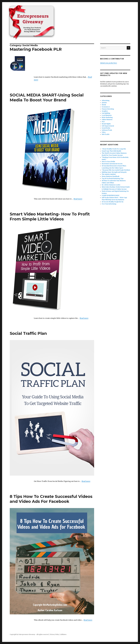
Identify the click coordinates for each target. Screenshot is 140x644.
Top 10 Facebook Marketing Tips (113, 179)
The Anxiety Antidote (109, 174)
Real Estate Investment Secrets (112, 164)
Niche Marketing (107, 117)
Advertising (106, 101)
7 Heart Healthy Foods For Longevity (114, 149)
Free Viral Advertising (109, 204)
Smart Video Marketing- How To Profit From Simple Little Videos (50, 216)
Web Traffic (106, 134)
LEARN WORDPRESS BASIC (111, 195)
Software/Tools (107, 130)
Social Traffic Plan (28, 333)
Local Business (107, 115)
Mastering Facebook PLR (36, 49)
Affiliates (63, 634)
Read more (78, 199)
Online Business (107, 120)
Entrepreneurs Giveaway (27, 634)
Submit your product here (109, 63)
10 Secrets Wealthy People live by (113, 202)
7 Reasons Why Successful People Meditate (116, 170)
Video (104, 132)
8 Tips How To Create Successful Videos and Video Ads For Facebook (51, 499)
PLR (103, 122)
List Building (106, 113)
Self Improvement (108, 126)
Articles (104, 103)
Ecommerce (106, 107)
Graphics (105, 111)
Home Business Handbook (111, 176)
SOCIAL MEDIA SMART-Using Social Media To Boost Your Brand (47, 97)
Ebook (104, 105)
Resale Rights (106, 124)
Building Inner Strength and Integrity (114, 172)
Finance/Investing (108, 109)
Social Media (106, 128)
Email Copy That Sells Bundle (111, 151)
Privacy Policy (55, 634)
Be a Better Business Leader (111, 185)
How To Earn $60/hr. (109, 162)
